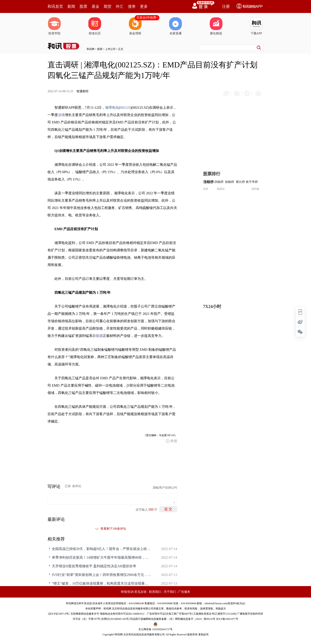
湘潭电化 (112, 106)
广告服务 (184, 590)
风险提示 (221, 607)
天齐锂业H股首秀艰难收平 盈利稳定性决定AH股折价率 (94, 565)
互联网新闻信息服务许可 (85, 612)
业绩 (61, 113)
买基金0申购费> (147, 18)
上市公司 (110, 49)
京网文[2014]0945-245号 (115, 617)
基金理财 (135, 26)
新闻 (71, 6)
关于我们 (170, 590)
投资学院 (54, 26)
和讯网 (90, 49)
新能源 (98, 334)
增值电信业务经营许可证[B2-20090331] (122, 612)
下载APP (256, 26)
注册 (226, 6)
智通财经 (83, 91)
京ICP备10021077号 (227, 617)
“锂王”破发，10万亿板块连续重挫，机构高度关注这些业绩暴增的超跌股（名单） (102, 582)
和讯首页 (55, 6)
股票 (83, 6)
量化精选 (216, 26)
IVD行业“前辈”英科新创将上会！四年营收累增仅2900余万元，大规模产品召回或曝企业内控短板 (102, 573)
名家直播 (176, 26)
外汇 (120, 6)
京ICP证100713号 (59, 612)
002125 (125, 106)
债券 (132, 6)
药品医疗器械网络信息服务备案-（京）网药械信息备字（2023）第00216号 (173, 617)
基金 (95, 6)
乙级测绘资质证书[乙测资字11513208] (215, 612)
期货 (108, 6)
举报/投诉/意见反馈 (134, 590)
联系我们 (155, 590)
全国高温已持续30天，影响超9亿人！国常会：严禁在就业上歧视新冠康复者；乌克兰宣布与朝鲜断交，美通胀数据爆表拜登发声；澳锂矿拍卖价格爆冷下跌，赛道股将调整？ (102, 547)
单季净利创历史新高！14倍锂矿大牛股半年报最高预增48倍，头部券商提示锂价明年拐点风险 (102, 556)
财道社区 (95, 26)
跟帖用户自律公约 (165, 486)
